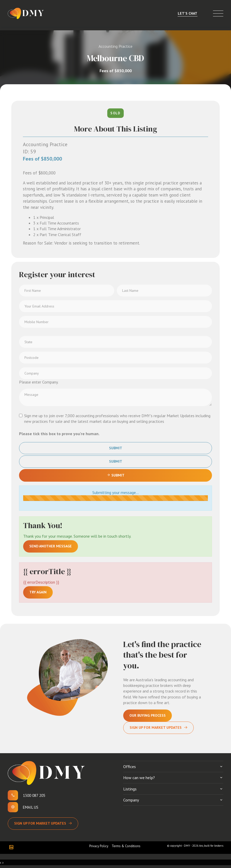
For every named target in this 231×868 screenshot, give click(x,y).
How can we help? (139, 778)
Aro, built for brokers (211, 846)
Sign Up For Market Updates (156, 727)
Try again (38, 592)
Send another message (51, 546)
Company (131, 800)
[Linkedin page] (12, 848)
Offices (130, 767)
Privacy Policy (99, 846)
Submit (116, 448)
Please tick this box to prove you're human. (59, 434)
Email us (31, 807)
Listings (130, 789)
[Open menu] (218, 13)
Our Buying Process (148, 715)
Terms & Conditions (126, 846)
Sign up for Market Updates (40, 823)
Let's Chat (188, 13)
